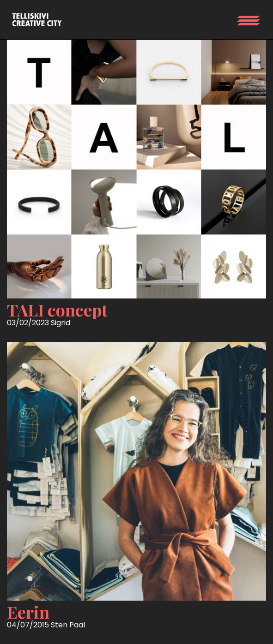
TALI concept (57, 310)
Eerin (28, 612)
